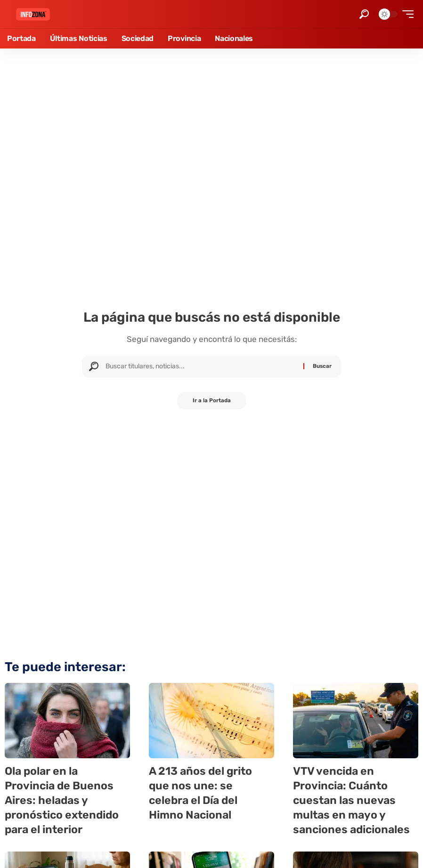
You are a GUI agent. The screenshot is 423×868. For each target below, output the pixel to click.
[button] (364, 14)
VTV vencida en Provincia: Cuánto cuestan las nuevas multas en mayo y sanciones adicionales (354, 800)
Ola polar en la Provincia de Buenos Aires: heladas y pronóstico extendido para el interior (64, 800)
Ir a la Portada (212, 401)
